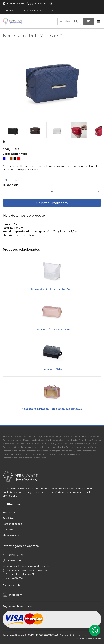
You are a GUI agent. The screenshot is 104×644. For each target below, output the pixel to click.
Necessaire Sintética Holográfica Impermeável (52, 409)
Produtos (8, 518)
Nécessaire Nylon (52, 369)
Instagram (16, 595)
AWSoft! (97, 639)
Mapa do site (11, 535)
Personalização (33, 11)
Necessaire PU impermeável (52, 329)
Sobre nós (10, 11)
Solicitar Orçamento (52, 203)
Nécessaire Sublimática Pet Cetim (52, 289)
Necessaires (12, 181)
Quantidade (10, 185)
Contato (54, 11)
